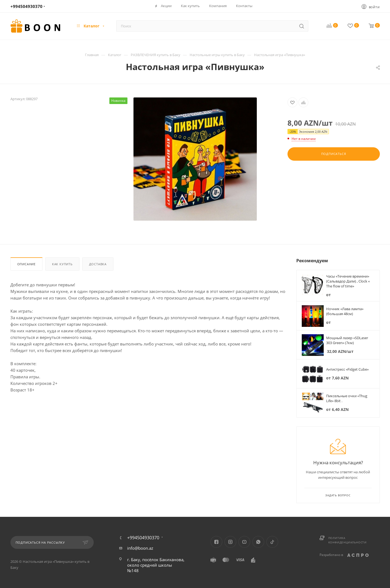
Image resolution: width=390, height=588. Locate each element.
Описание (26, 264)
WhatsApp (258, 542)
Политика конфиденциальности (348, 540)
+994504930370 (26, 6)
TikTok (272, 542)
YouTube (244, 542)
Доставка (98, 264)
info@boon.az (140, 548)
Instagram (230, 542)
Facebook (216, 542)
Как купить (62, 264)
